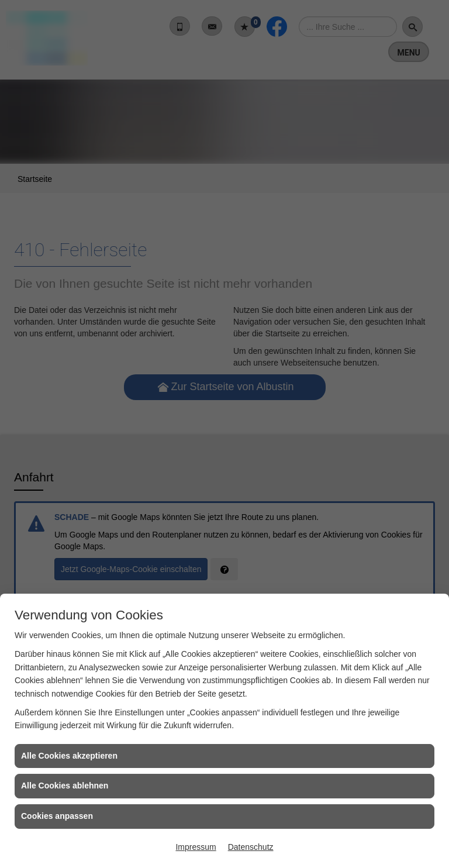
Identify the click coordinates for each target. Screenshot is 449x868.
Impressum (196, 847)
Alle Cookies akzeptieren (69, 756)
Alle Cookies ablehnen (65, 786)
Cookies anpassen (57, 816)
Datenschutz (251, 847)
